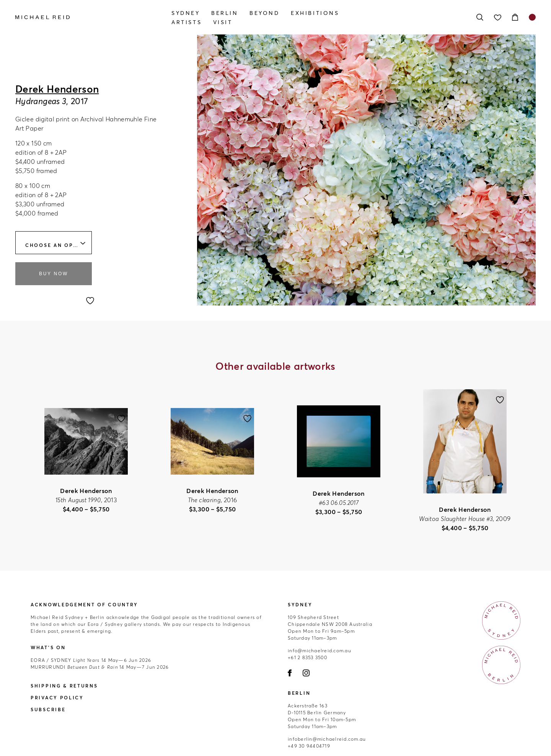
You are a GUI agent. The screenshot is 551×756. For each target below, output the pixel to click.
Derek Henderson (57, 89)
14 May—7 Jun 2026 (100, 667)
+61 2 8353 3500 (307, 657)
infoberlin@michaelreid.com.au (327, 739)
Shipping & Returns (64, 686)
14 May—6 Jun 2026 (91, 660)
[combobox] (54, 243)
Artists (187, 22)
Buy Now (54, 274)
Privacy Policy (57, 698)
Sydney (186, 13)
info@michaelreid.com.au (320, 651)
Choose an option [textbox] (57, 245)
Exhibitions (315, 13)
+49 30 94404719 (309, 746)
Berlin (225, 13)
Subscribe (48, 709)
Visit (223, 22)
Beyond (265, 13)
